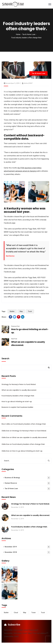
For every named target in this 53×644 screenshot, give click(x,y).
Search (5, 358)
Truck (30, 311)
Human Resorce (27, 483)
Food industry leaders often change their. (18, 396)
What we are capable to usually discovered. (19, 390)
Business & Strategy (27, 478)
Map (21, 311)
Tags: (4, 311)
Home (18, 34)
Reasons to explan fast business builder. (18, 407)
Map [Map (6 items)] (25, 613)
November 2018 (27, 552)
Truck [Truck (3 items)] (43, 613)
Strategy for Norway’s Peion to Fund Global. (19, 384)
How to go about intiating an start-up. (17, 401)
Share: (4, 317)
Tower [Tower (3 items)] (34, 613)
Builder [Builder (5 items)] (6, 613)
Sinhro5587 (28, 83)
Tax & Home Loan (29, 34)
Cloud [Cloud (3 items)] (16, 613)
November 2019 (27, 547)
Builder (12, 311)
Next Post (14, 339)
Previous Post (15, 326)
